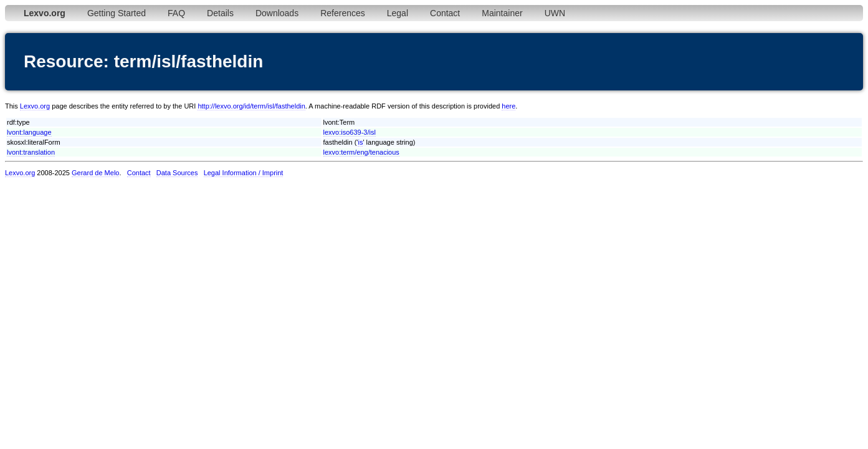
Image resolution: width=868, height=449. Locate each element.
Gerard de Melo (95, 173)
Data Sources (177, 173)
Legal (398, 13)
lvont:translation (31, 152)
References (343, 13)
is (360, 142)
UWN (555, 13)
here (508, 106)
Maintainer (502, 13)
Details (220, 13)
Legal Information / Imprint (244, 173)
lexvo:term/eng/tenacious (361, 152)
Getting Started (117, 13)
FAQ (176, 13)
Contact (445, 13)
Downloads (277, 13)
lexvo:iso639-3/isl (350, 132)
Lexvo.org (35, 106)
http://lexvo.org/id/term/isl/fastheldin (251, 106)
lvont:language (29, 132)
